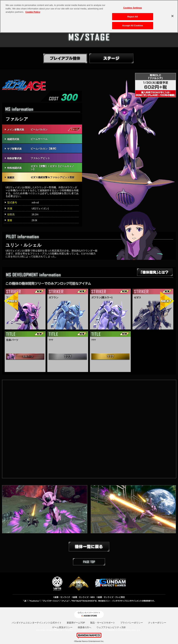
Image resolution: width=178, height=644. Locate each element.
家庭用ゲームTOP (76, 623)
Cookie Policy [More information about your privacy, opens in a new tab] (33, 12)
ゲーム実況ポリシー (62, 627)
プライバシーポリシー (132, 623)
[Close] (172, 16)
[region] (89, 16)
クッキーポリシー (157, 623)
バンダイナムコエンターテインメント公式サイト (37, 623)
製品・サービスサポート (103, 623)
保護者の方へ (84, 627)
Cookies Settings (133, 8)
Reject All (133, 17)
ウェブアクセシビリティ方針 (111, 627)
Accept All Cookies (133, 26)
